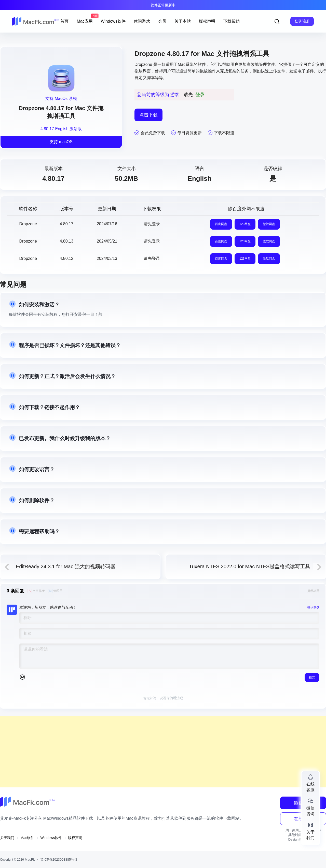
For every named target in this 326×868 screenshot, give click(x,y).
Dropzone (143, 64)
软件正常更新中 (163, 5)
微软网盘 (269, 224)
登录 (200, 95)
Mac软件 (27, 838)
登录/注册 (302, 21)
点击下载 (148, 115)
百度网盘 (221, 224)
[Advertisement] (153, 752)
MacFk (29, 859)
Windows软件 (51, 838)
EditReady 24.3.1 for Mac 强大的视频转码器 (66, 566)
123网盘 (245, 224)
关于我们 (7, 838)
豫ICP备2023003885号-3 (59, 859)
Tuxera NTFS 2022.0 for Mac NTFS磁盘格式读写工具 (250, 566)
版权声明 (75, 838)
